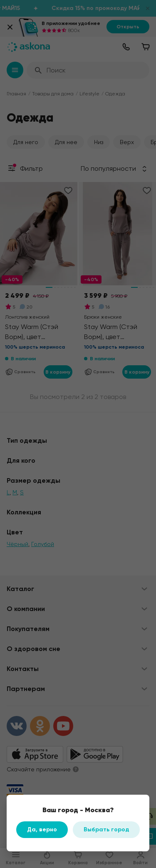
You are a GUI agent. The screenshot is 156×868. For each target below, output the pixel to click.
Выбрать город (106, 829)
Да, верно (42, 829)
